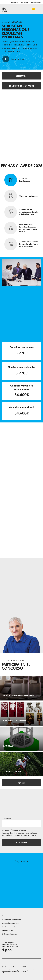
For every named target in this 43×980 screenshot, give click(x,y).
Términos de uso (8, 931)
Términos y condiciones (10, 927)
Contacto (15, 2)
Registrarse (25, 2)
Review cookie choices (10, 934)
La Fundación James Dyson (11, 920)
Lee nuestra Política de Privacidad (14, 830)
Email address (7, 818)
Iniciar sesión (36, 2)
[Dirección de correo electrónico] (21, 824)
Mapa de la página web (10, 923)
